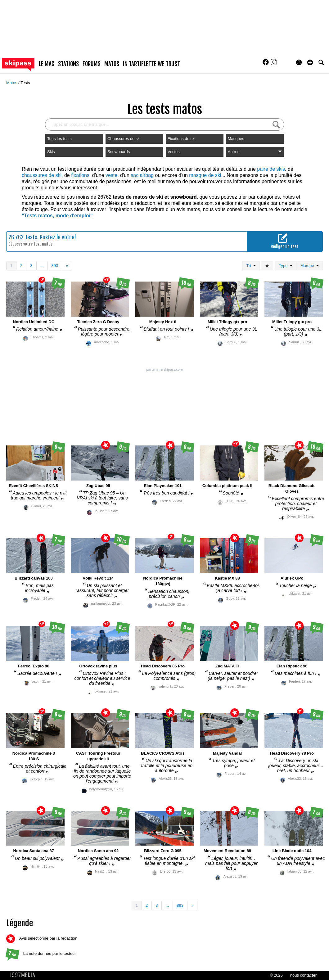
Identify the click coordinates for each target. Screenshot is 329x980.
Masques (236, 139)
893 (55, 266)
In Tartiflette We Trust (151, 64)
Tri (251, 266)
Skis (51, 152)
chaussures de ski (42, 175)
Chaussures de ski (124, 139)
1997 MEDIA (25, 975)
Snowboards (119, 152)
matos (112, 64)
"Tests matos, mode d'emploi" (57, 216)
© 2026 (276, 975)
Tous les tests (59, 139)
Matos (12, 83)
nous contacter (303, 975)
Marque (310, 266)
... (42, 266)
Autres (255, 152)
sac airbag (142, 175)
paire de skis (271, 169)
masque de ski (205, 175)
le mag (47, 64)
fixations (80, 175)
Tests (25, 83)
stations (68, 64)
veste (111, 175)
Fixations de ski (182, 139)
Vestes (174, 152)
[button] (310, 62)
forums (92, 64)
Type (285, 266)
